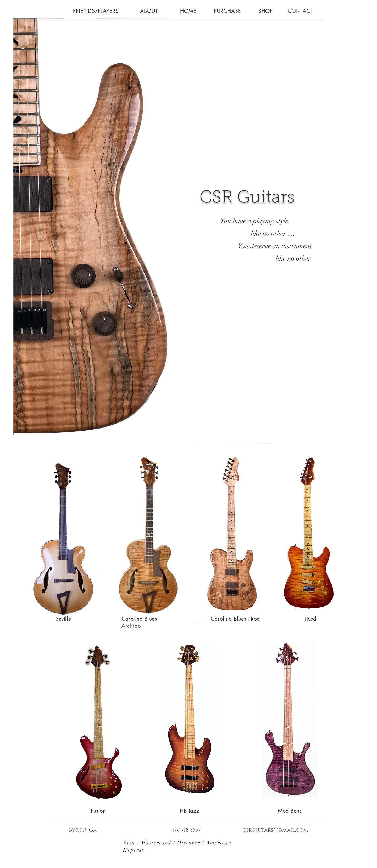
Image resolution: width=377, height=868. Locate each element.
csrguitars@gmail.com (275, 830)
